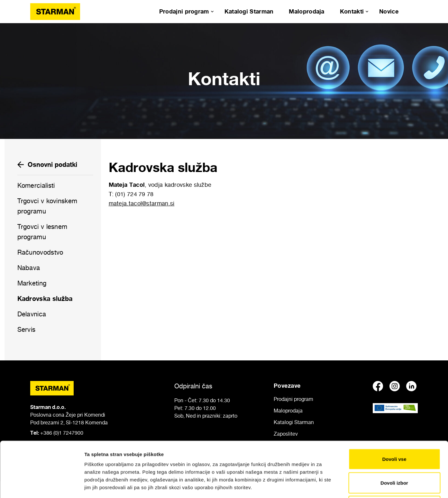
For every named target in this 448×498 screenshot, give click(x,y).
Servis (27, 330)
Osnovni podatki (47, 164)
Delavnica (32, 314)
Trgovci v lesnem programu (42, 232)
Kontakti (352, 11)
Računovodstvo (40, 252)
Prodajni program (184, 11)
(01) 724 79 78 (134, 194)
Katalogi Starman (249, 11)
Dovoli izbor (394, 431)
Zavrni (394, 454)
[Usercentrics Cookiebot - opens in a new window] (42, 485)
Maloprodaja (306, 11)
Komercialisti (36, 186)
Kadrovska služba (45, 299)
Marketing (32, 283)
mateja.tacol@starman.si (142, 203)
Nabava (29, 268)
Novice (389, 11)
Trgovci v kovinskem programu (47, 206)
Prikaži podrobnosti (335, 485)
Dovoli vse (394, 407)
